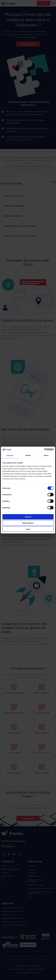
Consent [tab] (10, 455)
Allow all (28, 517)
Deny (28, 529)
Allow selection (28, 523)
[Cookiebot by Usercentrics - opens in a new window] (44, 450)
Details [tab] (28, 455)
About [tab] (46, 455)
